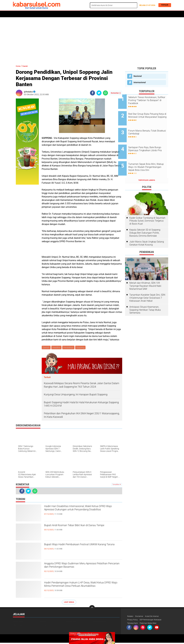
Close (73, 634)
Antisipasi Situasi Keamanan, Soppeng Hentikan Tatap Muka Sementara (145, 299)
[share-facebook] (93, 93)
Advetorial (18, 622)
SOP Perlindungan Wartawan (154, 621)
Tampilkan (117, 485)
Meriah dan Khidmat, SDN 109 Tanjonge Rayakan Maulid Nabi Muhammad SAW (145, 275)
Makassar (71, 622)
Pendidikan (70, 348)
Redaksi (131, 617)
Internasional (140, 82)
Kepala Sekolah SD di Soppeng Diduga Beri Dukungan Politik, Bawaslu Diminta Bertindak (145, 222)
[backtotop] (92, 609)
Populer (164, 5)
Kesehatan (83, 14)
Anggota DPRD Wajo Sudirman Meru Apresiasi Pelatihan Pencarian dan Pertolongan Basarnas (82, 567)
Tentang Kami (133, 624)
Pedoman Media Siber (151, 624)
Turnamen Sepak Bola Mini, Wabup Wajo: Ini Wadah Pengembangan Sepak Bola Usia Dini (149, 158)
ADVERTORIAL (97, 14)
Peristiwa (57, 14)
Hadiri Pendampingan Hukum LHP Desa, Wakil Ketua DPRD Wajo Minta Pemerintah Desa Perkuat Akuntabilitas (82, 588)
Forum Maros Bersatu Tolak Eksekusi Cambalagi (149, 128)
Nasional (138, 76)
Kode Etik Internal (155, 617)
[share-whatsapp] (105, 93)
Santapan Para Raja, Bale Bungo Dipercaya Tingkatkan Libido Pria (150, 144)
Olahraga (70, 14)
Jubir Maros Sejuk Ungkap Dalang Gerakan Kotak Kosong (147, 232)
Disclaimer (141, 617)
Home (17, 14)
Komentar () (116, 93)
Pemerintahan (100, 622)
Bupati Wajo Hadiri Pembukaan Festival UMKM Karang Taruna (82, 548)
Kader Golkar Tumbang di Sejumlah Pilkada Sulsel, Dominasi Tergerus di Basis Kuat (147, 210)
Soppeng (82, 348)
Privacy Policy (133, 621)
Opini (109, 14)
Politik (26, 14)
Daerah (36, 14)
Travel (118, 14)
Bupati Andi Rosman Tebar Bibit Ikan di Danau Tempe (81, 529)
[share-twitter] (99, 93)
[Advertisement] (92, 39)
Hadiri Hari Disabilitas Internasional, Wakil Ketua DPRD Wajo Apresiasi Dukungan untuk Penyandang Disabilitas (83, 512)
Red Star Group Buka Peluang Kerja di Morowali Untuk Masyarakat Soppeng (150, 115)
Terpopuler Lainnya (147, 169)
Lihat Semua (69, 603)
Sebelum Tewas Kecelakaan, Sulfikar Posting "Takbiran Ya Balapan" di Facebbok (150, 100)
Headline (57, 348)
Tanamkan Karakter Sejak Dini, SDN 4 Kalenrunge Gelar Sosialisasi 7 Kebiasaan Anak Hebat (147, 287)
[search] (114, 5)
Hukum (46, 14)
